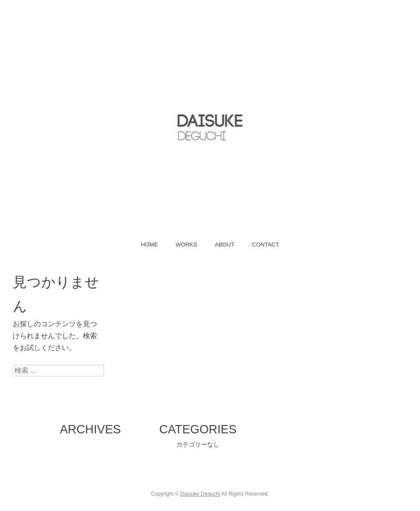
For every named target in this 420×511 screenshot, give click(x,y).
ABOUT (224, 245)
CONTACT (266, 245)
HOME (149, 245)
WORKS (186, 245)
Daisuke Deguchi (200, 494)
